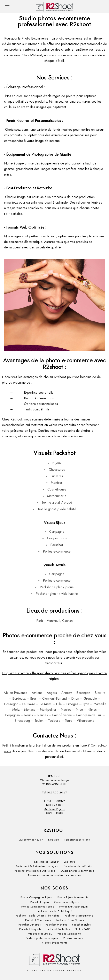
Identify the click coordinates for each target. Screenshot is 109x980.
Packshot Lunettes (30, 925)
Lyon (86, 704)
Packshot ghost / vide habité (57, 594)
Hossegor (11, 704)
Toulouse (54, 721)
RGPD (60, 813)
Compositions (57, 538)
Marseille (100, 704)
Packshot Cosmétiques (70, 920)
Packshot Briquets (30, 929)
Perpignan (12, 715)
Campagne (57, 532)
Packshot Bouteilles (58, 929)
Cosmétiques (57, 489)
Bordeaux (19, 699)
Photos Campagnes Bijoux (37, 897)
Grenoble (90, 699)
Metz (16, 710)
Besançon (83, 693)
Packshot (57, 545)
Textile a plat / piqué (57, 503)
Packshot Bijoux (40, 902)
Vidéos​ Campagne (69, 934)
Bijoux (57, 463)
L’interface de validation (78, 866)
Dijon (75, 699)
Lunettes (57, 476)
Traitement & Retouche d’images (37, 866)
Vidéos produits (73, 938)
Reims (29, 715)
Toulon (39, 721)
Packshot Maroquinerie (79, 916)
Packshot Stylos (81, 925)
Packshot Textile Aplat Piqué (55, 911)
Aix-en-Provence (15, 693)
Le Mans (46, 704)
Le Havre (29, 704)
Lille (59, 704)
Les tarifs (69, 862)
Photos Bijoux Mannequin (73, 897)
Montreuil (53, 621)
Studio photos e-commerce (77, 871)
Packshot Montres (56, 925)
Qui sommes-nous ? (31, 840)
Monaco (30, 710)
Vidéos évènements (55, 943)
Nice (79, 710)
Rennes (43, 715)
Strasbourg (22, 721)
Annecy (67, 693)
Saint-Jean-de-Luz (89, 715)
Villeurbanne (86, 721)
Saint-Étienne (62, 715)
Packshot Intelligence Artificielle (35, 871)
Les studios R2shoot (46, 862)
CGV (49, 813)
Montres (57, 483)
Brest (34, 699)
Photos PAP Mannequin (73, 907)
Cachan (67, 621)
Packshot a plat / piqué (57, 587)
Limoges (72, 704)
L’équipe (54, 840)
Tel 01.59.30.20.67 (55, 793)
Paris (40, 621)
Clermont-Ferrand (54, 699)
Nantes (66, 710)
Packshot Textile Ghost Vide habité (38, 916)
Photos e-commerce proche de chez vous (54, 875)
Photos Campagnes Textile (38, 907)
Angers (52, 693)
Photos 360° (82, 929)
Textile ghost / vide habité (57, 509)
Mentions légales (54, 809)
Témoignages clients (77, 840)
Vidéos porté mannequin (42, 938)
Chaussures (57, 470)
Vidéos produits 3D (40, 934)
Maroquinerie (57, 496)
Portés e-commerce (57, 552)
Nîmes (92, 710)
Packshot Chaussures (38, 920)
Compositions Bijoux (67, 902)
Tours (69, 721)
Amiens (37, 693)
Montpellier (48, 710)
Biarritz (100, 693)
